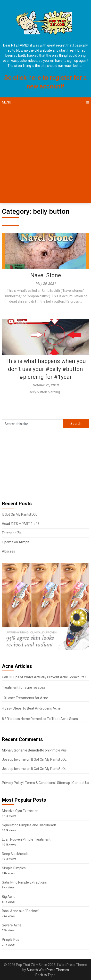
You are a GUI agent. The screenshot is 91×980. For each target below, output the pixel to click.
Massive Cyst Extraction (20, 811)
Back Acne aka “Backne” (21, 911)
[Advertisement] (45, 155)
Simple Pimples (14, 868)
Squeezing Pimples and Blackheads (29, 825)
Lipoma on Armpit (16, 542)
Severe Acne (12, 925)
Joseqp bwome (14, 759)
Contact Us (81, 783)
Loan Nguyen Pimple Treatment (26, 839)
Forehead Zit (12, 533)
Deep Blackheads (15, 854)
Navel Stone (46, 275)
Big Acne (9, 897)
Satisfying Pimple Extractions (24, 882)
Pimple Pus (58, 750)
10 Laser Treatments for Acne (25, 698)
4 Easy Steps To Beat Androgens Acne (31, 708)
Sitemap (64, 783)
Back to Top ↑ (46, 975)
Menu (7, 102)
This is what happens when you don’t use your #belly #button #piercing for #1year (46, 369)
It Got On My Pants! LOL (20, 514)
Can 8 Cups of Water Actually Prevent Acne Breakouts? (44, 677)
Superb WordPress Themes (48, 970)
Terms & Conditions (40, 783)
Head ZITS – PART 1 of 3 (21, 524)
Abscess (8, 551)
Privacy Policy (12, 783)
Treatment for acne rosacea (24, 688)
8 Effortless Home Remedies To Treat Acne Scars (40, 719)
